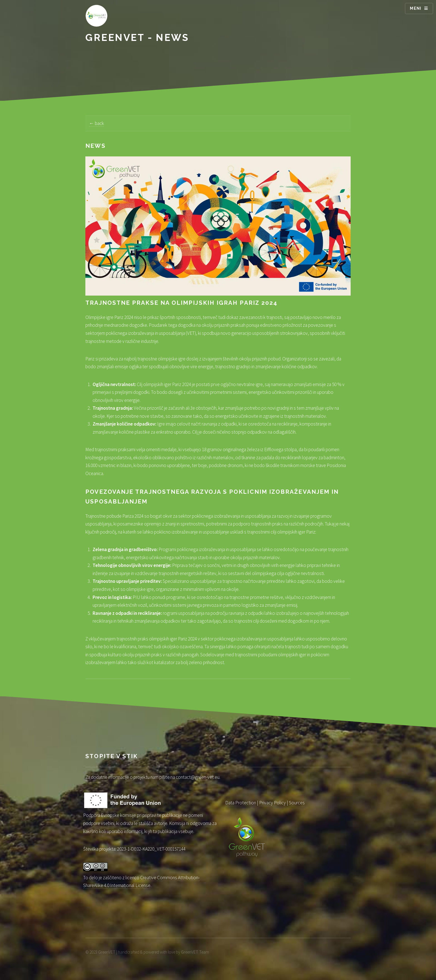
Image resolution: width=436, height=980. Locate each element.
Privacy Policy (272, 803)
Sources (297, 803)
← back (96, 123)
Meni (416, 8)
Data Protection (241, 803)
